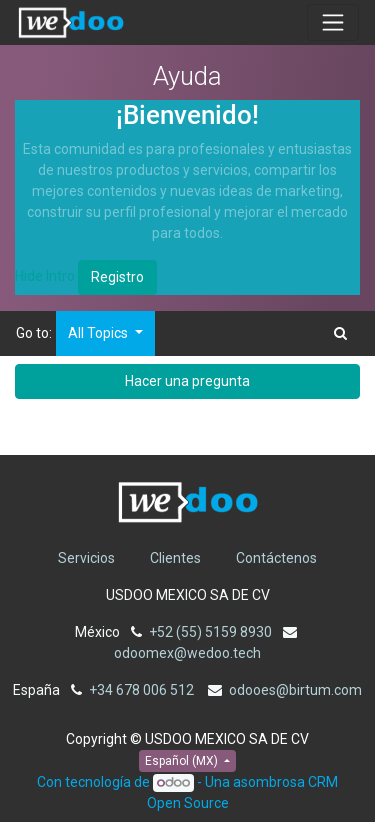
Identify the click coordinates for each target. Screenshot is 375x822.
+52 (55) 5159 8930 (210, 632)
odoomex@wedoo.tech (187, 653)
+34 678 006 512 (143, 690)
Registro (117, 277)
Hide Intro (45, 276)
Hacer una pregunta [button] (187, 381)
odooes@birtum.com (295, 690)
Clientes (175, 558)
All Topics (99, 333)
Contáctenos (276, 558)
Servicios (86, 558)
